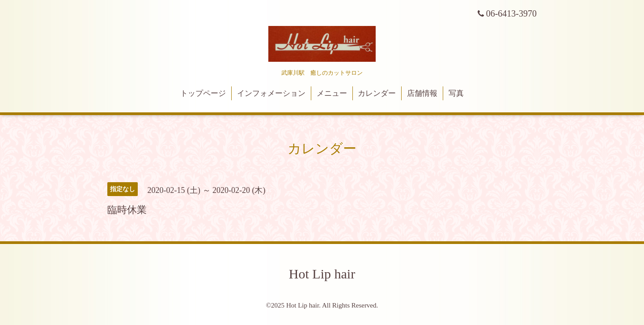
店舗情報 (422, 93)
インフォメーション (271, 93)
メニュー (332, 93)
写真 (456, 93)
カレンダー (377, 93)
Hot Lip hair (322, 274)
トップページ (203, 93)
